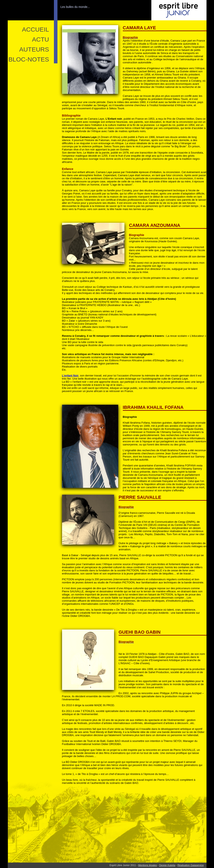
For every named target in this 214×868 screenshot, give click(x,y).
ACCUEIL (35, 29)
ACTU (41, 39)
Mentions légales (148, 865)
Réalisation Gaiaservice (190, 865)
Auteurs (34, 49)
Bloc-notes (29, 59)
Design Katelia (167, 865)
